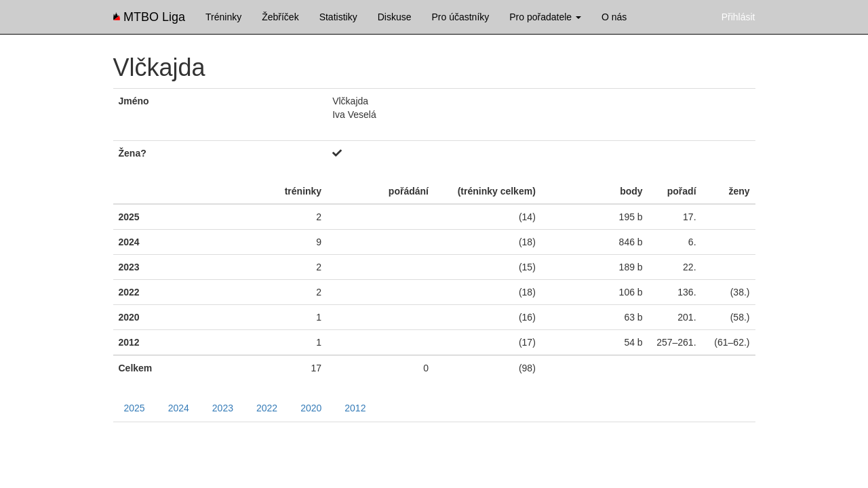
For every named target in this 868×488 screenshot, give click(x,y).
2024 (179, 408)
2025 (135, 408)
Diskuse (395, 17)
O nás (614, 17)
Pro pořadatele (545, 17)
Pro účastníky (460, 17)
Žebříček (280, 17)
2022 (267, 408)
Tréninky (223, 17)
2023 (223, 408)
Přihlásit (738, 17)
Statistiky (338, 17)
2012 (355, 408)
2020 (311, 408)
